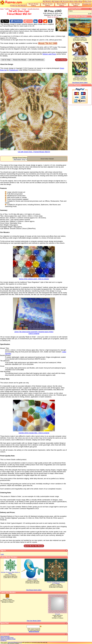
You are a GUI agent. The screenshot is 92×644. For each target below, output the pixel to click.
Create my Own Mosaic (18, 6)
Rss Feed (88, 1)
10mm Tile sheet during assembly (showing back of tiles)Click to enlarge (34, 331)
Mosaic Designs (15, 9)
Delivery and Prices (49, 54)
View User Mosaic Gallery (34, 620)
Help (76, 1)
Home (2, 9)
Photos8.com (14, 70)
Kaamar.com (11, 2)
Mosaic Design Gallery (34, 5)
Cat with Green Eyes (33, 9)
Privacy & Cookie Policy (7, 637)
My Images (56, 1)
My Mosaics (47, 1)
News (71, 1)
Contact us (3, 640)
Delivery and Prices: (8, 512)
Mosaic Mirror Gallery (62, 5)
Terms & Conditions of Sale (8, 638)
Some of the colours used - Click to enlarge (34, 278)
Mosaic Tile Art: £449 (48, 43)
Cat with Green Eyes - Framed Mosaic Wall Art (34, 151)
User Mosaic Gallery (76, 5)
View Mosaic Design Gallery (34, 589)
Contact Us (87, 4)
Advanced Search (34, 631)
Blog (80, 1)
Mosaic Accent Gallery (47, 5)
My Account (64, 1)
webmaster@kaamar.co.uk (15, 642)
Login (2, 554)
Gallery (7, 9)
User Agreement (5, 636)
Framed (24, 9)
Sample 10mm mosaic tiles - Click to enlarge (34, 432)
